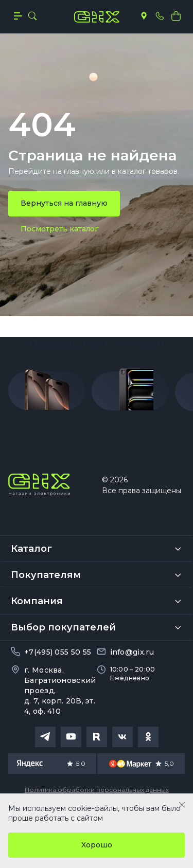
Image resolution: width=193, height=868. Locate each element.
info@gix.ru (132, 652)
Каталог (31, 549)
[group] (47, 393)
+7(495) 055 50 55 (58, 652)
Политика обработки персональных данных (97, 790)
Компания (37, 601)
